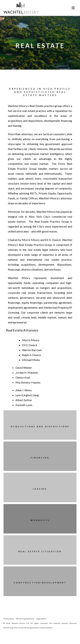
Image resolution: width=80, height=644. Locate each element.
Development (54, 583)
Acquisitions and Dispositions (40, 426)
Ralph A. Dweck (31, 355)
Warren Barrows (32, 350)
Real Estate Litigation (40, 551)
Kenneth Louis (24, 405)
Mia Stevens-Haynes (28, 382)
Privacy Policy (9, 619)
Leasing (40, 489)
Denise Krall (23, 377)
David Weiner (24, 368)
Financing (40, 458)
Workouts (40, 520)
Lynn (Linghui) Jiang (27, 395)
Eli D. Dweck (30, 345)
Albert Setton (24, 400)
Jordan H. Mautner (27, 372)
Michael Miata (31, 360)
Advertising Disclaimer (25, 619)
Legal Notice (41, 619)
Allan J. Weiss (24, 390)
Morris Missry (31, 340)
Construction (27, 583)
